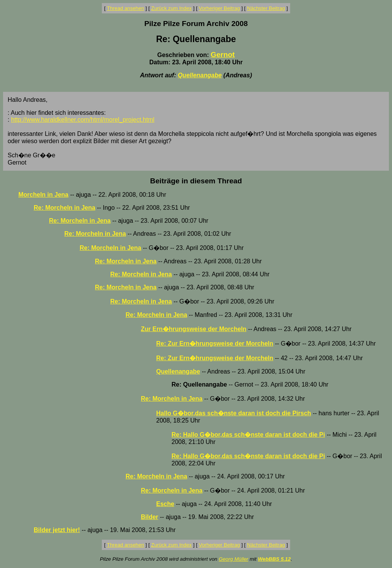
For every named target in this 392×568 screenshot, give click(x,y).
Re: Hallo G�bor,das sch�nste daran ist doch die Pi (248, 435)
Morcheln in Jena (43, 195)
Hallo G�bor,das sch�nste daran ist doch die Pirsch (234, 413)
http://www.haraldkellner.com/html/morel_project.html (83, 120)
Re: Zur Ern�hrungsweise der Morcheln (215, 344)
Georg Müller (233, 559)
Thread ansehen (125, 8)
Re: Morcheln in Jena (65, 208)
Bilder (149, 517)
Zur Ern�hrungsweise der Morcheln (194, 329)
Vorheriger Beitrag (219, 8)
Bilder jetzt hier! (57, 530)
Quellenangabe (200, 75)
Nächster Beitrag (266, 8)
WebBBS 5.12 (274, 559)
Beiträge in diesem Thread (196, 181)
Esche (165, 504)
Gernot (223, 55)
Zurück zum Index (171, 8)
